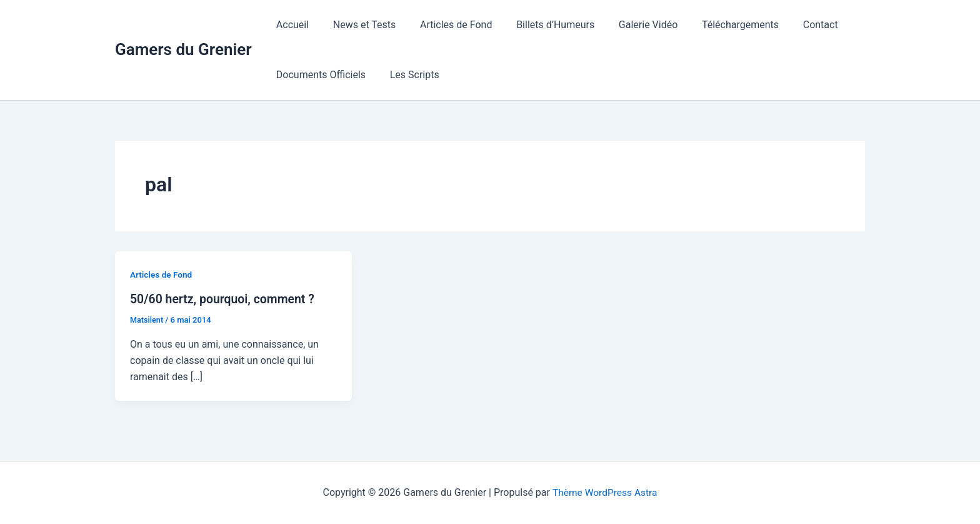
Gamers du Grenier (183, 49)
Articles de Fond (446, 25)
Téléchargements (717, 25)
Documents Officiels (319, 75)
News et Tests (358, 25)
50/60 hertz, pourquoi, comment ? (225, 299)
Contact (793, 25)
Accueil (291, 25)
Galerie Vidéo (629, 25)
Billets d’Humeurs (541, 25)
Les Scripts (408, 75)
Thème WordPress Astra (605, 492)
